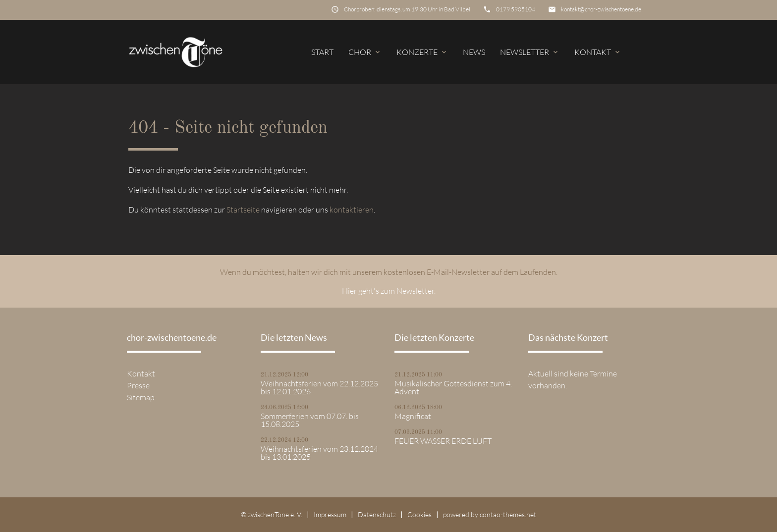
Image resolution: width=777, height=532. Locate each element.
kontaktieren (352, 210)
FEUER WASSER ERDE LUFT (443, 441)
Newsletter (530, 52)
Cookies (419, 514)
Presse (138, 385)
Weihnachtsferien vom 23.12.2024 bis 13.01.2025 (319, 453)
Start (322, 52)
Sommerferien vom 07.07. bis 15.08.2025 (310, 420)
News (474, 52)
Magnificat (413, 416)
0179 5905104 (516, 9)
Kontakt (598, 52)
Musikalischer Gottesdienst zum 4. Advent (453, 387)
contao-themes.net (508, 514)
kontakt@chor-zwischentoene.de (601, 9)
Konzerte (422, 52)
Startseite (243, 210)
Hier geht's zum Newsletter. (389, 291)
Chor (365, 52)
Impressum (330, 514)
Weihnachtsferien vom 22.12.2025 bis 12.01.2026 (319, 387)
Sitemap (141, 397)
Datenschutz (377, 514)
